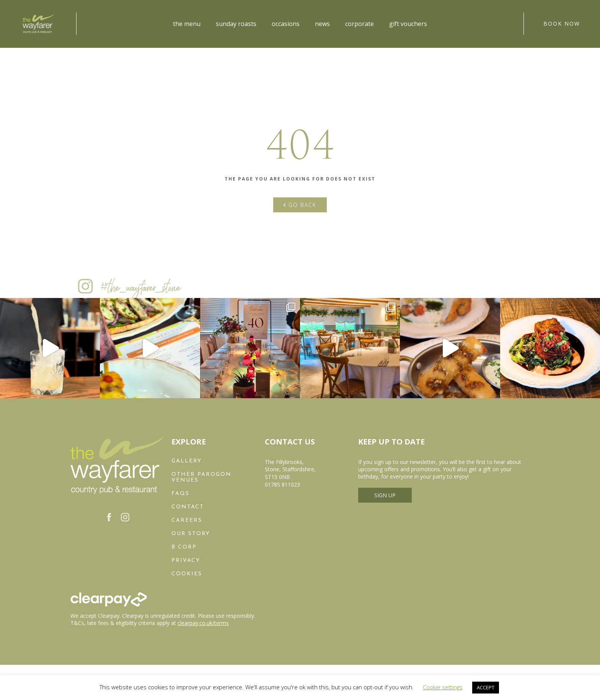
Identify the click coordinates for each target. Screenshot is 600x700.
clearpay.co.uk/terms (203, 623)
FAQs (180, 494)
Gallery (187, 461)
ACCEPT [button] (486, 687)
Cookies (187, 574)
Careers (187, 520)
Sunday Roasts (236, 24)
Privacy (186, 561)
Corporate (360, 24)
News (322, 24)
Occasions (286, 24)
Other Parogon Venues (201, 477)
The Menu (187, 24)
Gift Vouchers (408, 24)
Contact (188, 507)
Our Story (191, 534)
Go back (300, 205)
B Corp (184, 547)
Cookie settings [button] (443, 687)
